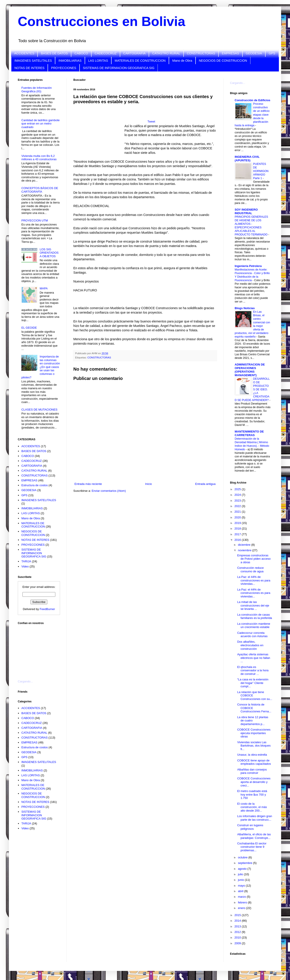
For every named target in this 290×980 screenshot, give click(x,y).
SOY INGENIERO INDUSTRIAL (246, 211)
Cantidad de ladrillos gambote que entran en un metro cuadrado (40, 124)
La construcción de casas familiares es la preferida (255, 616)
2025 (238, 489)
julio (241, 874)
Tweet (151, 122)
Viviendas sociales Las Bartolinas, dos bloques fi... (254, 746)
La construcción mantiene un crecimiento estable (254, 625)
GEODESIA (254, 53)
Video (25, 566)
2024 (238, 495)
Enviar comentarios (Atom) (109, 491)
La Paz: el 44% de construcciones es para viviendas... (254, 580)
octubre (243, 857)
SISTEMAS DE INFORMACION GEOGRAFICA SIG (119, 68)
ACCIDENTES (24, 53)
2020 (238, 517)
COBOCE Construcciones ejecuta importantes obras (254, 733)
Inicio (148, 484)
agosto (243, 869)
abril (241, 891)
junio (241, 880)
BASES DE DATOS (54, 53)
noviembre (245, 550)
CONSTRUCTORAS (201, 53)
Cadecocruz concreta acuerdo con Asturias (252, 635)
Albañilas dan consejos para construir (252, 771)
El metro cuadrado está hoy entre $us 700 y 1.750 (252, 794)
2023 (238, 501)
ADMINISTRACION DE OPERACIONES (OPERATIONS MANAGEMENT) (250, 370)
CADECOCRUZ (106, 53)
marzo (242, 897)
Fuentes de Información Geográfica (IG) (37, 90)
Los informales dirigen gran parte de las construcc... (255, 818)
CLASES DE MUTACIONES (39, 410)
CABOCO (81, 53)
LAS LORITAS (98, 61)
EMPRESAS (230, 53)
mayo (242, 886)
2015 (238, 915)
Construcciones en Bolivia (102, 21)
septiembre (246, 863)
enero (242, 908)
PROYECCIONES (64, 68)
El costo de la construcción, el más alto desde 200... (252, 807)
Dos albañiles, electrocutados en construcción (250, 645)
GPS (272, 53)
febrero (243, 902)
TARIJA (26, 561)
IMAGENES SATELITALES (33, 61)
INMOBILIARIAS (70, 61)
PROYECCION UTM (35, 220)
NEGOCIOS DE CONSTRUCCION (223, 61)
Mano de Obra (182, 61)
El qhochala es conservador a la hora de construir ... (253, 670)
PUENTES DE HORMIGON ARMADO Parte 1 (261, 171)
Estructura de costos (35, 485)
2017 (238, 534)
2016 (238, 540)
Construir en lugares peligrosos (250, 827)
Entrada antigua (205, 484)
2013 (238, 926)
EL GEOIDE (29, 328)
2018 (238, 529)
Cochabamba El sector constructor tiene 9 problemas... (252, 847)
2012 (238, 932)
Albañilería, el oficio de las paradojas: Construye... (254, 836)
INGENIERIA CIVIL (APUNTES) (247, 159)
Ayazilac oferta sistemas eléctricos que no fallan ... (254, 658)
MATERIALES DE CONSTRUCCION (140, 61)
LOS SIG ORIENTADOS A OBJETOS (49, 253)
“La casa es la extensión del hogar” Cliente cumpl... (253, 683)
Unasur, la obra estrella (252, 755)
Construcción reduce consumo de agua (250, 570)
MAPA (44, 288)
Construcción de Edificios (252, 100)
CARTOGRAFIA (135, 53)
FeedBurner (47, 609)
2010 (238, 938)
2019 (238, 523)
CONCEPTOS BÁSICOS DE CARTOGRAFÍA (40, 190)
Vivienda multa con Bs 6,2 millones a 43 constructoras (39, 158)
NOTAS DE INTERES (29, 68)
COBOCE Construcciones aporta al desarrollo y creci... (254, 782)
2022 (238, 506)
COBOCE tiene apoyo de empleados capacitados (254, 762)
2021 (238, 512)
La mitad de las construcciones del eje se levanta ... (253, 605)
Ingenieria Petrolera (248, 266)
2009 (238, 943)
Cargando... (25, 681)
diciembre (245, 545)
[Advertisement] (40, 650)
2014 (238, 921)
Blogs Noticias (245, 308)
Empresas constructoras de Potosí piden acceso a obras (254, 559)
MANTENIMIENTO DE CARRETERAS (249, 433)
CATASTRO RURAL (166, 53)
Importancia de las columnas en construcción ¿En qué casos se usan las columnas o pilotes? (41, 367)
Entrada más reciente (88, 484)
